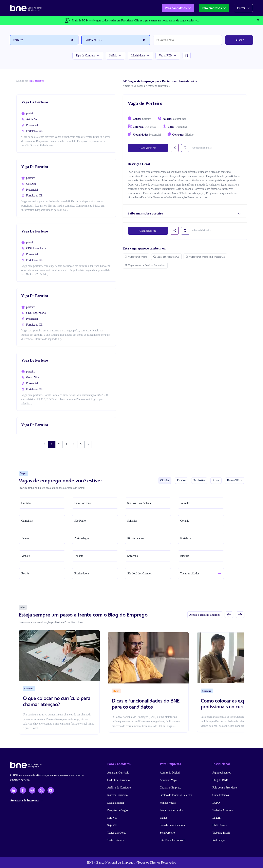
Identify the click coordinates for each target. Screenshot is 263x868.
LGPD (216, 803)
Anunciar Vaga (168, 780)
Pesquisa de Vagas (118, 810)
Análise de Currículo (119, 788)
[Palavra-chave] (188, 40)
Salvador (132, 521)
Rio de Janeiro (136, 538)
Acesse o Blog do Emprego (205, 615)
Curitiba (26, 503)
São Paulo (80, 521)
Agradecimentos (222, 773)
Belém (25, 538)
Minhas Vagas (168, 803)
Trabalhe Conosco (223, 810)
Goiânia (185, 521)
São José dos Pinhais (139, 503)
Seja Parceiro (167, 833)
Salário (116, 56)
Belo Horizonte (83, 503)
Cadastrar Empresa (171, 788)
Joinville (185, 503)
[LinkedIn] (14, 790)
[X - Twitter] (41, 790)
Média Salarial (116, 803)
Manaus (26, 556)
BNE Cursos (220, 825)
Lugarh (217, 818)
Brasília (185, 556)
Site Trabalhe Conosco (173, 840)
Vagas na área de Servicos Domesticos (145, 265)
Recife (25, 574)
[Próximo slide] (240, 615)
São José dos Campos (140, 574)
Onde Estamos (221, 795)
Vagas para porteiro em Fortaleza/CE (205, 257)
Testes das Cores (117, 833)
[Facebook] (23, 790)
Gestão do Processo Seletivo (176, 795)
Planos (164, 818)
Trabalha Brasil (221, 833)
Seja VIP (112, 825)
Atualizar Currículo (118, 773)
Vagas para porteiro (136, 257)
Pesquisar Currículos (172, 810)
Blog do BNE (220, 780)
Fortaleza (186, 538)
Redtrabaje (219, 840)
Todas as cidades (190, 574)
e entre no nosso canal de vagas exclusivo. (166, 21)
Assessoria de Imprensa (27, 801)
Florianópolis (82, 574)
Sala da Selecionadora (172, 825)
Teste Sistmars (116, 840)
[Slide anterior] (229, 615)
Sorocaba (133, 556)
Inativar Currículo (118, 795)
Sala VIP (112, 818)
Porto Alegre (82, 538)
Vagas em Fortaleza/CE (166, 257)
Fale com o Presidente (225, 788)
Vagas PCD (168, 56)
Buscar (239, 40)
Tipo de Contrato (88, 56)
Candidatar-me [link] (148, 148)
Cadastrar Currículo (119, 780)
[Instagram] (32, 790)
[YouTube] (51, 790)
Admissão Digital (170, 773)
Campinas (27, 521)
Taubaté (79, 556)
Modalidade (140, 56)
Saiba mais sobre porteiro (145, 213)
